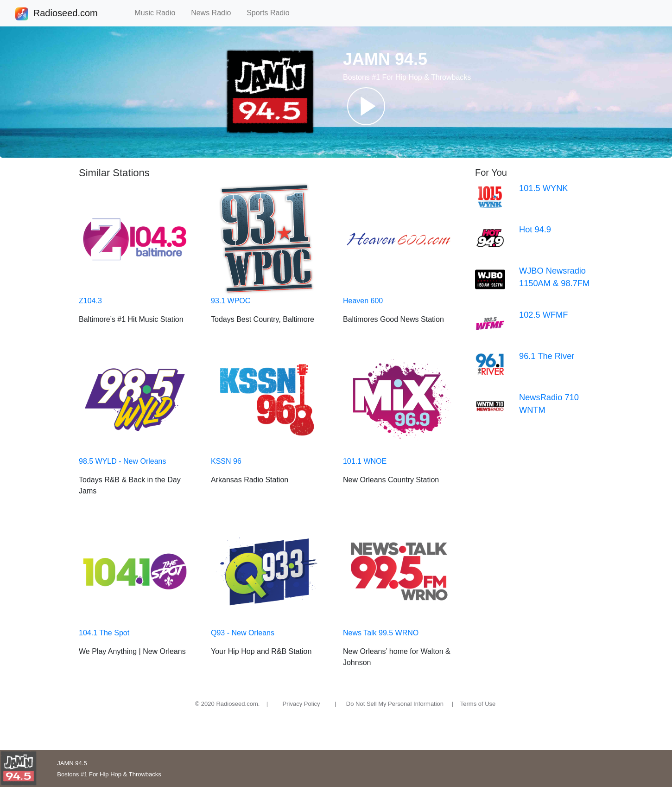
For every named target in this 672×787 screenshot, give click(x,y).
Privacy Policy (301, 704)
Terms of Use (478, 704)
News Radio (215, 13)
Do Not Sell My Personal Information (395, 704)
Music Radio (159, 13)
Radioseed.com (65, 14)
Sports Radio (272, 13)
